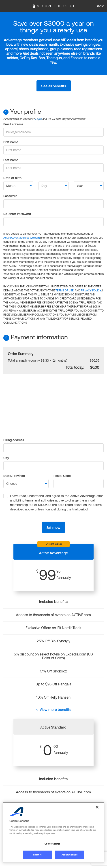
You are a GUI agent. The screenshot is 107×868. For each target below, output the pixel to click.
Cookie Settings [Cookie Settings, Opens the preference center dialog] (52, 844)
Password (10, 196)
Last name (11, 160)
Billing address (14, 440)
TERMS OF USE (65, 291)
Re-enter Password (17, 214)
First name (11, 142)
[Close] (97, 807)
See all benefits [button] (54, 86)
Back (100, 6)
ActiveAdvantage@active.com (21, 238)
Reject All (38, 855)
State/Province (14, 476)
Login (38, 119)
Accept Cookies (69, 855)
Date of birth (12, 178)
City (6, 458)
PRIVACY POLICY (91, 291)
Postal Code (62, 476)
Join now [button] (53, 527)
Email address (13, 124)
